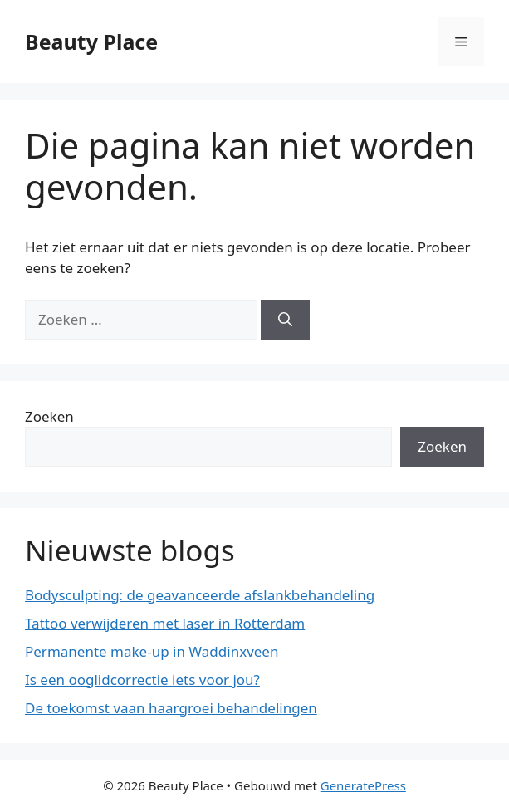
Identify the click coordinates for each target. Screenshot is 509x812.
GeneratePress (363, 785)
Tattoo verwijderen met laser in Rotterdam (165, 623)
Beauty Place (91, 42)
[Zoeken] (285, 320)
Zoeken (49, 416)
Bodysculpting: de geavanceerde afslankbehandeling (200, 595)
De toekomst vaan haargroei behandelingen (171, 708)
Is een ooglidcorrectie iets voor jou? (142, 680)
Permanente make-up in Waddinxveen (152, 651)
